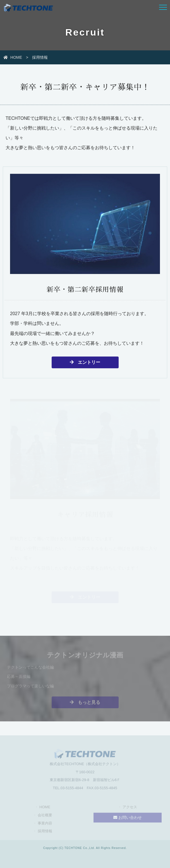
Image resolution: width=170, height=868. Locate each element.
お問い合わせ (128, 818)
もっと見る (85, 703)
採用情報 (45, 832)
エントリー (85, 363)
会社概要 (45, 816)
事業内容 (45, 824)
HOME (13, 57)
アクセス (130, 808)
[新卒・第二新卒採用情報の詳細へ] (85, 260)
